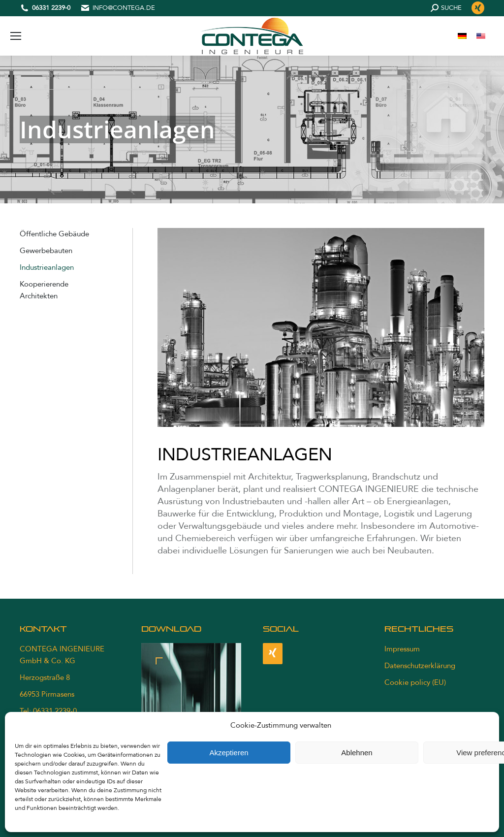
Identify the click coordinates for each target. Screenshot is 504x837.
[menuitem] (462, 36)
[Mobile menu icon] (16, 36)
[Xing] (273, 654)
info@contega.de (124, 8)
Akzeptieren (229, 753)
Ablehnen (357, 753)
